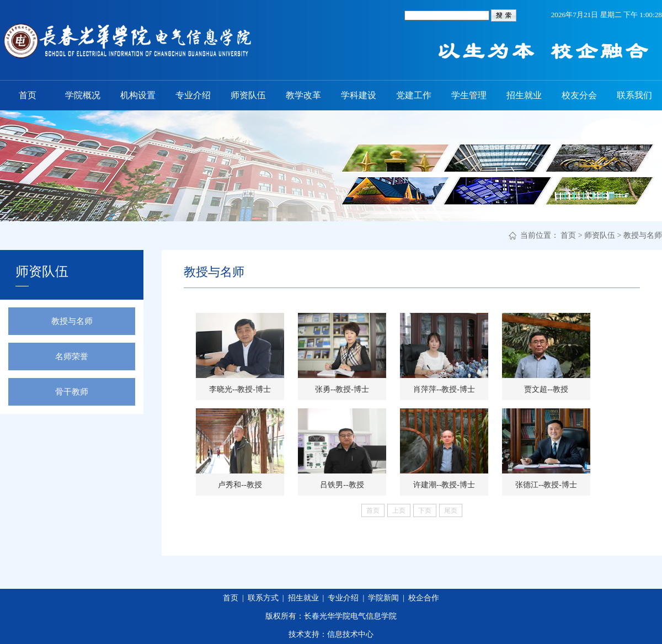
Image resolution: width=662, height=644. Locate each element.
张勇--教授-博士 (342, 389)
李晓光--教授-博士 (240, 389)
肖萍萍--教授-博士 (444, 389)
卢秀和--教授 (240, 485)
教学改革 (303, 95)
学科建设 (359, 95)
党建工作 (414, 95)
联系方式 (263, 598)
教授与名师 (643, 235)
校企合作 (424, 598)
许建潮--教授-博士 (444, 485)
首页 (28, 95)
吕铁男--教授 (342, 485)
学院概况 (83, 95)
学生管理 (469, 95)
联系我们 (634, 95)
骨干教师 (72, 392)
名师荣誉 (72, 356)
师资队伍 (248, 95)
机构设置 (138, 95)
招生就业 (524, 95)
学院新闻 (383, 598)
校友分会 (579, 95)
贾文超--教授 (546, 389)
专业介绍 (193, 95)
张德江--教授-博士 (546, 485)
